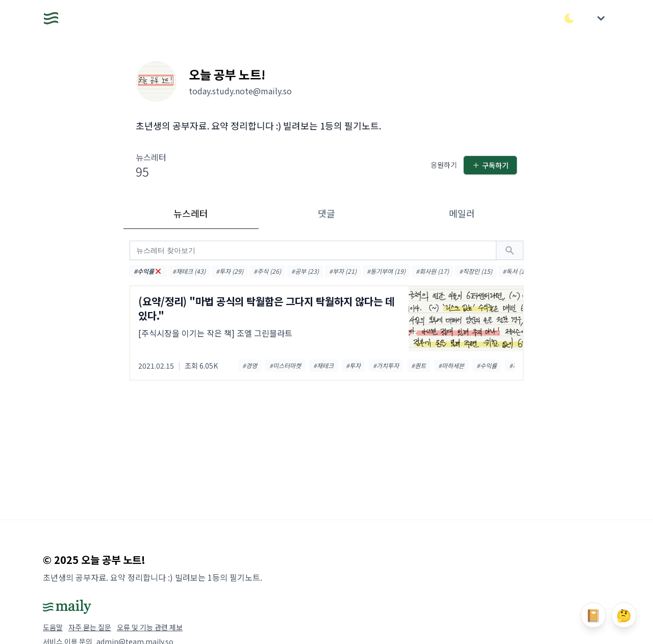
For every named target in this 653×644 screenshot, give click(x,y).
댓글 (326, 213)
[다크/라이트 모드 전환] (569, 18)
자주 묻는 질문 (90, 627)
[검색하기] (510, 250)
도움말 (53, 627)
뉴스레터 (191, 213)
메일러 (462, 213)
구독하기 (490, 165)
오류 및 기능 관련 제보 (150, 627)
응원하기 (444, 165)
